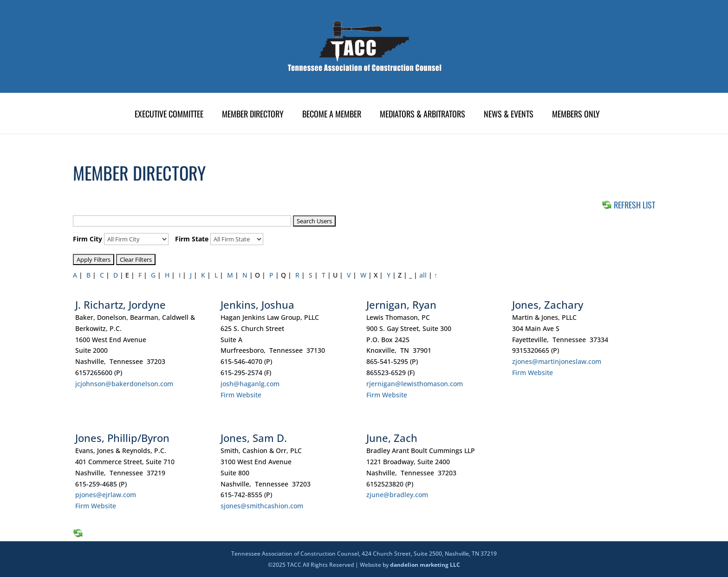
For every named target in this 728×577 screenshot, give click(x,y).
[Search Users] (182, 221)
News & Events (509, 115)
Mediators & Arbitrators (422, 115)
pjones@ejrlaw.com (106, 495)
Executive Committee (169, 115)
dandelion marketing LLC (425, 565)
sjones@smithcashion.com (262, 506)
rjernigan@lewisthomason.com (415, 384)
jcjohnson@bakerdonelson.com (124, 384)
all (423, 275)
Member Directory (253, 115)
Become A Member (332, 115)
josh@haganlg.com (250, 384)
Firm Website (241, 395)
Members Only (576, 115)
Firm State (192, 239)
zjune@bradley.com (397, 495)
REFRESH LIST (628, 205)
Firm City (88, 239)
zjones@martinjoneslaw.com (557, 361)
